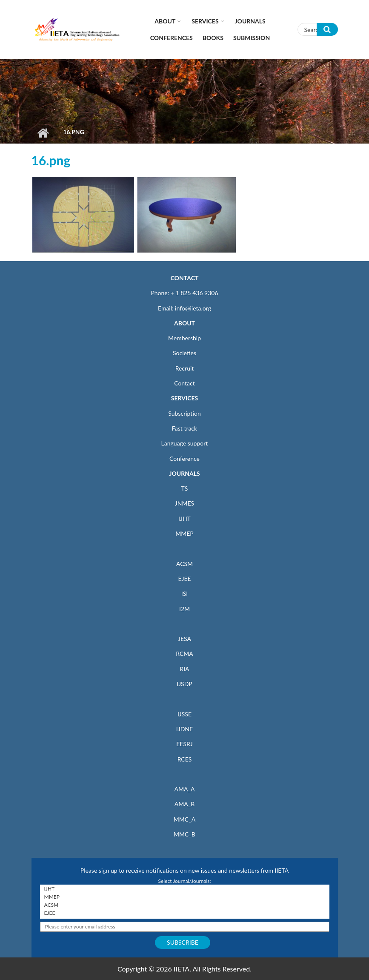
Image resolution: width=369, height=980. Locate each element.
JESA (184, 639)
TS (185, 488)
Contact (184, 383)
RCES (185, 759)
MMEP (184, 533)
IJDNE (184, 729)
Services (205, 21)
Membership (184, 338)
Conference (184, 458)
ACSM (184, 564)
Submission (252, 38)
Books (213, 38)
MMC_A (184, 819)
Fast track (184, 428)
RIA (184, 669)
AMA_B (184, 804)
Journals (250, 21)
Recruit (185, 368)
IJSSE (184, 714)
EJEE (184, 579)
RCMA (184, 654)
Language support (185, 443)
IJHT (184, 519)
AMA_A (185, 789)
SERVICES (184, 398)
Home (43, 133)
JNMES (184, 503)
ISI (184, 593)
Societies (184, 353)
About (165, 21)
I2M (184, 609)
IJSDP (184, 684)
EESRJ (184, 744)
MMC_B (184, 834)
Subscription (184, 413)
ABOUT (184, 323)
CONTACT (185, 278)
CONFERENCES (172, 38)
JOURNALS (184, 473)
